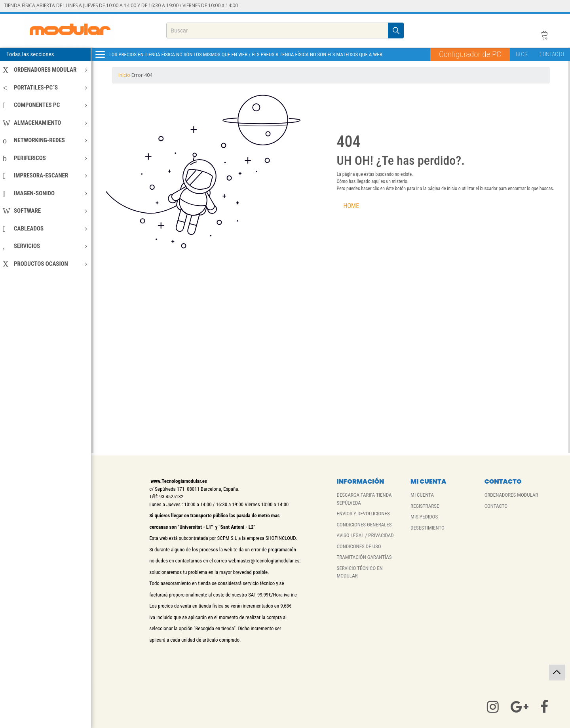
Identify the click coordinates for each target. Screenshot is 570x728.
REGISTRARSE (425, 506)
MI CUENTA (422, 495)
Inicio (125, 75)
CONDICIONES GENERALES (364, 525)
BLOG (522, 54)
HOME (351, 206)
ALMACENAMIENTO (45, 123)
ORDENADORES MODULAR (45, 70)
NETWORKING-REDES (45, 140)
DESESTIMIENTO (427, 528)
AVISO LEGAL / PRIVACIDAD (365, 535)
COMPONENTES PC (45, 105)
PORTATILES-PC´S (45, 88)
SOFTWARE (45, 211)
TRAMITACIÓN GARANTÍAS (364, 557)
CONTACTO (552, 54)
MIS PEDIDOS (424, 517)
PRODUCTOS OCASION (45, 264)
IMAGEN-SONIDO (45, 193)
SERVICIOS (45, 246)
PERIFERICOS (45, 158)
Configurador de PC (470, 54)
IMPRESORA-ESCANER (45, 175)
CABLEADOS (45, 229)
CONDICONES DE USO (359, 546)
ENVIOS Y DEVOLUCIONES (363, 514)
